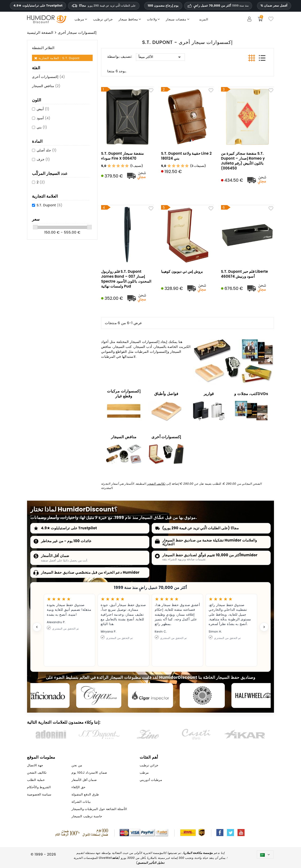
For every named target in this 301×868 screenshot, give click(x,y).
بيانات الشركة (81, 802)
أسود (44, 118)
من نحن (77, 765)
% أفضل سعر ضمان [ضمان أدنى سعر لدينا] (274, 6)
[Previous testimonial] (37, 627)
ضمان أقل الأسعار (55, 556)
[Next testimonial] (264, 627)
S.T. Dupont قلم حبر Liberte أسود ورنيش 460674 (245, 274)
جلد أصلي (47, 150)
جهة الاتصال (35, 765)
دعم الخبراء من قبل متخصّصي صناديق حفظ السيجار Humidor (90, 572)
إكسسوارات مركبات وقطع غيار (124, 394)
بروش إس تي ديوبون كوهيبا (182, 271)
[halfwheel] (254, 695)
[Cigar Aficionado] (47, 695)
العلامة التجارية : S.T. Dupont (59, 58)
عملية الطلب (36, 780)
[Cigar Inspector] (150, 695)
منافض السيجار (46, 86)
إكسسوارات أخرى (48, 77)
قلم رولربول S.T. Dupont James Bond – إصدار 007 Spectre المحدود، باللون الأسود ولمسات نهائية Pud (126, 279)
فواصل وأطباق (166, 394)
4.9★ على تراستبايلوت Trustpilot (38, 6)
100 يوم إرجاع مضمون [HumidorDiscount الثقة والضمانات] (163, 6)
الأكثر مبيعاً (160, 57)
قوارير (209, 394)
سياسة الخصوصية (39, 794)
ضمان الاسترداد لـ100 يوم (89, 773)
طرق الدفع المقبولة (85, 794)
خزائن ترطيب (149, 765)
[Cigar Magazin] (202, 695)
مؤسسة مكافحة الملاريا (198, 853)
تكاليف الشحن (156, 484)
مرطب (144, 773)
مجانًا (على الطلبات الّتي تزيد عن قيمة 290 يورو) (200, 528)
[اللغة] (265, 855)
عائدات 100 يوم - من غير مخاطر (66, 541)
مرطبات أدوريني (151, 780)
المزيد (204, 19)
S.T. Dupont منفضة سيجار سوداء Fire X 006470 (122, 156)
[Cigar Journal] (99, 695)
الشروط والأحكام (39, 787)
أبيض (43, 109)
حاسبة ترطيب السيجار (87, 816)
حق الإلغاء (78, 787)
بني (42, 127)
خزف (43, 159)
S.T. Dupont (50, 205)
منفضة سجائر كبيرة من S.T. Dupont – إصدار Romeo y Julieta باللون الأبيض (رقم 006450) (243, 161)
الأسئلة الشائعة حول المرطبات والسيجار (99, 809)
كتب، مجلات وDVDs (251, 394)
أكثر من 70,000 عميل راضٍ (221, 6)
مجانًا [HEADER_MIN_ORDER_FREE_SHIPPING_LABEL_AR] (104, 6)
